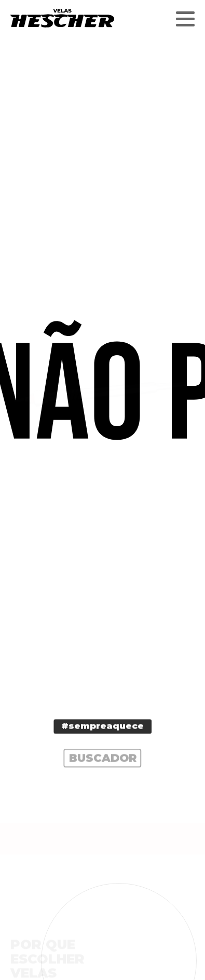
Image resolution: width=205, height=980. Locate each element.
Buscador (103, 760)
